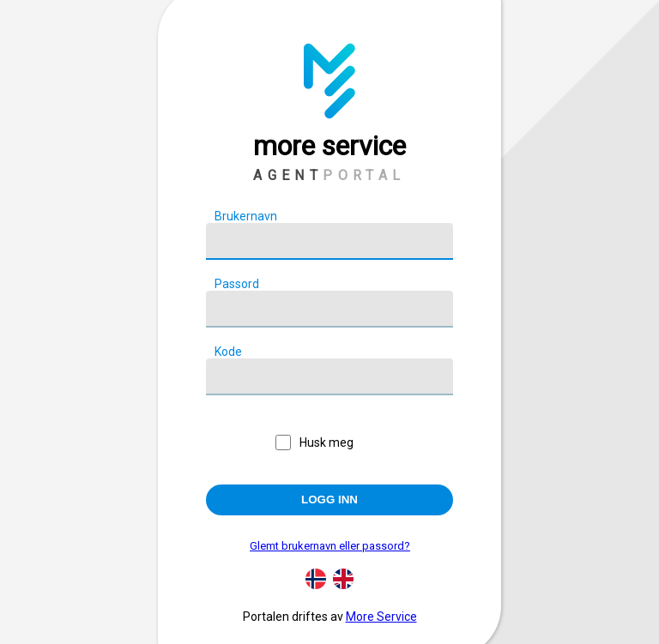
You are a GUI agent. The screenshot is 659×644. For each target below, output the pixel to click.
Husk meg (326, 442)
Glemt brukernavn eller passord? (330, 546)
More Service (381, 617)
